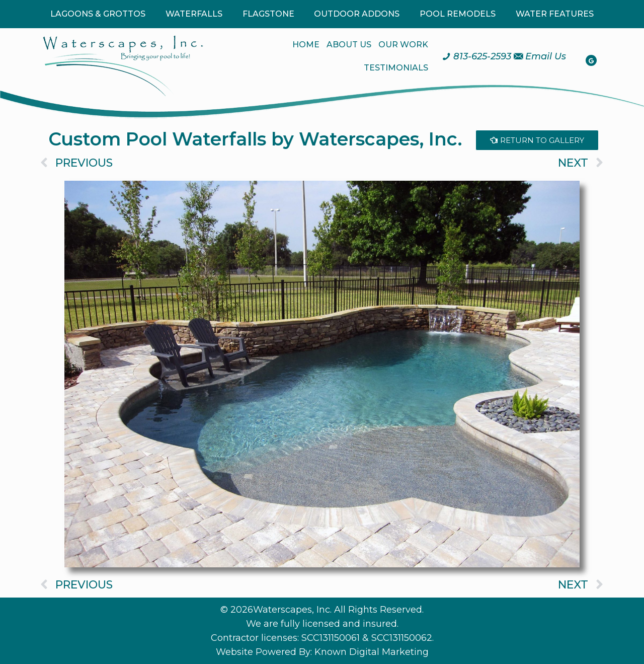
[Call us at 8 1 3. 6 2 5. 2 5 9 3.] (476, 56)
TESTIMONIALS (396, 68)
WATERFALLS (194, 14)
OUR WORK (403, 45)
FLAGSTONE (268, 14)
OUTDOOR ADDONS (357, 14)
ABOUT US (349, 45)
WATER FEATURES (555, 14)
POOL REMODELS (458, 14)
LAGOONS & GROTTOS (98, 14)
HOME (306, 45)
